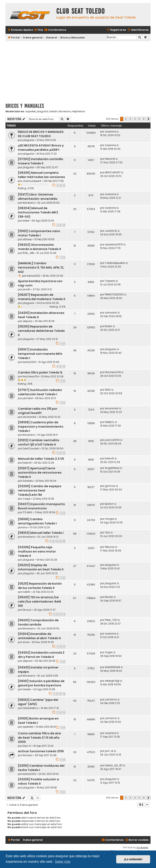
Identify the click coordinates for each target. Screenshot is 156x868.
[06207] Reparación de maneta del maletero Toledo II (42, 297)
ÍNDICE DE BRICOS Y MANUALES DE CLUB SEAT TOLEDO (41, 134)
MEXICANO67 (113, 172)
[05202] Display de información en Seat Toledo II (41, 567)
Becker (109, 597)
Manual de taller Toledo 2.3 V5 (41, 459)
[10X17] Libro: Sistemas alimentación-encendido (38, 197)
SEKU (108, 390)
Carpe (26, 499)
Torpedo (110, 281)
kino (25, 527)
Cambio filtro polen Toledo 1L (40, 372)
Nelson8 (110, 159)
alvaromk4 (29, 417)
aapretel (30, 111)
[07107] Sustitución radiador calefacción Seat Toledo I (40, 392)
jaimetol (28, 398)
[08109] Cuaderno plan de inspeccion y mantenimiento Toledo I (41, 427)
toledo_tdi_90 (114, 765)
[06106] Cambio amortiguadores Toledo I (37, 521)
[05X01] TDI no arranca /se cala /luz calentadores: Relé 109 (40, 602)
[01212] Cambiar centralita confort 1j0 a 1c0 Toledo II (38, 442)
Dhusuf (27, 610)
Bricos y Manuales (25, 106)
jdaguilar (42, 111)
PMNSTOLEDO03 (114, 294)
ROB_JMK (28, 253)
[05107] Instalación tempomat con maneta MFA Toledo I (40, 354)
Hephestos (79, 111)
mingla (109, 519)
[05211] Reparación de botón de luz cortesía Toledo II (40, 586)
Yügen (109, 652)
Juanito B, (111, 231)
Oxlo (107, 532)
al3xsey (27, 239)
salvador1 (111, 313)
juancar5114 (112, 440)
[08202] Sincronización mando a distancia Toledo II (39, 247)
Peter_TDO (111, 620)
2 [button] (126, 119)
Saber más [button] (62, 862)
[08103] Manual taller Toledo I (41, 533)
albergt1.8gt (112, 681)
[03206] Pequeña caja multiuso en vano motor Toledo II (37, 551)
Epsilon (109, 504)
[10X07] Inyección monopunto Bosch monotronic (41, 506)
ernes (26, 642)
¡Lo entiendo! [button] (133, 859)
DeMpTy (110, 422)
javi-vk (109, 751)
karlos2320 (34, 276)
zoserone (110, 132)
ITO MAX (27, 512)
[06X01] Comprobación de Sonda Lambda (38, 622)
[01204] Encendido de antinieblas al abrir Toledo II (39, 636)
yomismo (111, 699)
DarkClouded (31, 448)
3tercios (110, 547)
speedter (28, 727)
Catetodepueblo (115, 263)
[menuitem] (38, 30)
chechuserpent (32, 181)
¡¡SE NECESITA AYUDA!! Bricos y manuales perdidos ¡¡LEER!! (41, 148)
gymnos (110, 486)
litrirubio (27, 755)
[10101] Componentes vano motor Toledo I (39, 233)
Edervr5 (27, 463)
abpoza (27, 321)
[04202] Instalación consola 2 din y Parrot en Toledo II (41, 655)
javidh (27, 289)
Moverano (65, 111)
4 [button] (135, 119)
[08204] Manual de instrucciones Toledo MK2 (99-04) (38, 212)
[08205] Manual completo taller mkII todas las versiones (41, 175)
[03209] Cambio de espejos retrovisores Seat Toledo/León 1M (40, 490)
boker (26, 221)
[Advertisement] (78, 71)
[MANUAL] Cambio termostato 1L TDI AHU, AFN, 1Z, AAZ (41, 267)
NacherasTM (30, 376)
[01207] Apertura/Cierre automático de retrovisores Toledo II (40, 473)
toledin (53, 111)
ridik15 (26, 592)
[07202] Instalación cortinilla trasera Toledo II (40, 161)
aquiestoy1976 (114, 244)
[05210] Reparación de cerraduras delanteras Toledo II (41, 331)
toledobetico (30, 708)
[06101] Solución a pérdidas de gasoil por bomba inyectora (41, 683)
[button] (148, 119)
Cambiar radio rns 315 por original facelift (38, 411)
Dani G (27, 746)
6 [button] (144, 119)
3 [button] (130, 119)
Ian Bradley (142, 848)
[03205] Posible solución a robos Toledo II (38, 781)
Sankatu (28, 481)
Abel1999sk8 (112, 667)
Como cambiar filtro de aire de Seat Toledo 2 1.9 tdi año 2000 (39, 738)
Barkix (108, 326)
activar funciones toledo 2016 (41, 751)
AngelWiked (112, 468)
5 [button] (139, 119)
